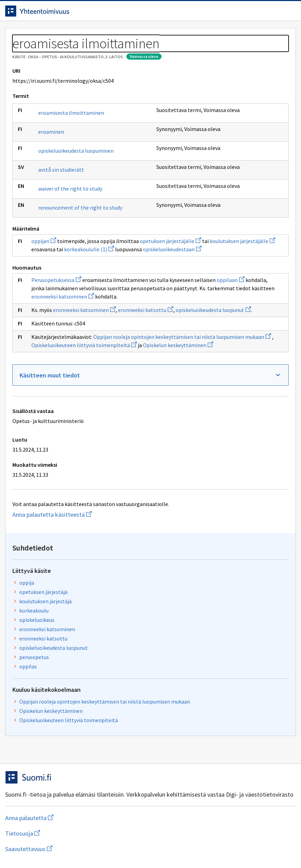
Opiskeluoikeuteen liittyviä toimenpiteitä (232, 254)
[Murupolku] (150, 52)
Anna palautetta (34, 848)
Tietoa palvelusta (110, 35)
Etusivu (22, 35)
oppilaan (118, 393)
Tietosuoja (90, 848)
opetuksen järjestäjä (207, 119)
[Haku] (175, 13)
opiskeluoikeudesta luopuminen (65, 215)
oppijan (49, 330)
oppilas (192, 193)
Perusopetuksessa (61, 385)
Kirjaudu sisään (273, 13)
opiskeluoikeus (200, 147)
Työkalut (60, 35)
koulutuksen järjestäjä (209, 128)
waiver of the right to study (60, 267)
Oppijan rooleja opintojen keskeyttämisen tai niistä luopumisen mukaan (93, 483)
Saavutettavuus (144, 848)
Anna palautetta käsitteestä (81, 678)
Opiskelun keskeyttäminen (118, 500)
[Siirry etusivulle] (42, 13)
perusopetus (198, 184)
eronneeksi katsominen (107, 418)
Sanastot (21, 52)
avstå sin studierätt (55, 241)
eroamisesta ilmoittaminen (61, 170)
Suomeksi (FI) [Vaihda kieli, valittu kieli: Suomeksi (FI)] (213, 13)
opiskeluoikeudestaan (102, 354)
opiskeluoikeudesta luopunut (105, 448)
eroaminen (56, 193)
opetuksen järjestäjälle (67, 338)
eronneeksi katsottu (207, 165)
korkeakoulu (198, 137)
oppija (190, 109)
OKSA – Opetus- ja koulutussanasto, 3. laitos (92, 52)
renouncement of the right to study (64, 293)
